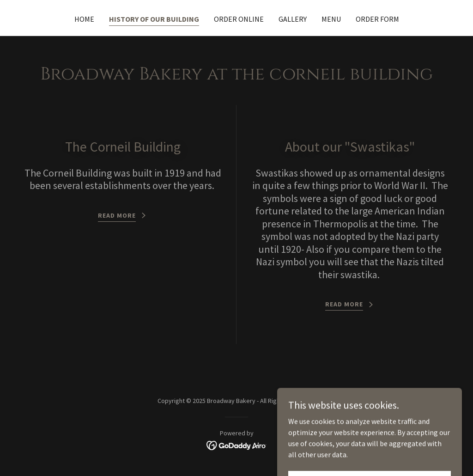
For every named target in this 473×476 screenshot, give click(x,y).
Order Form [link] (377, 19)
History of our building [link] (154, 19)
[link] (237, 445)
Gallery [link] (293, 19)
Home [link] (84, 19)
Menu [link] (331, 19)
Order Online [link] (239, 19)
